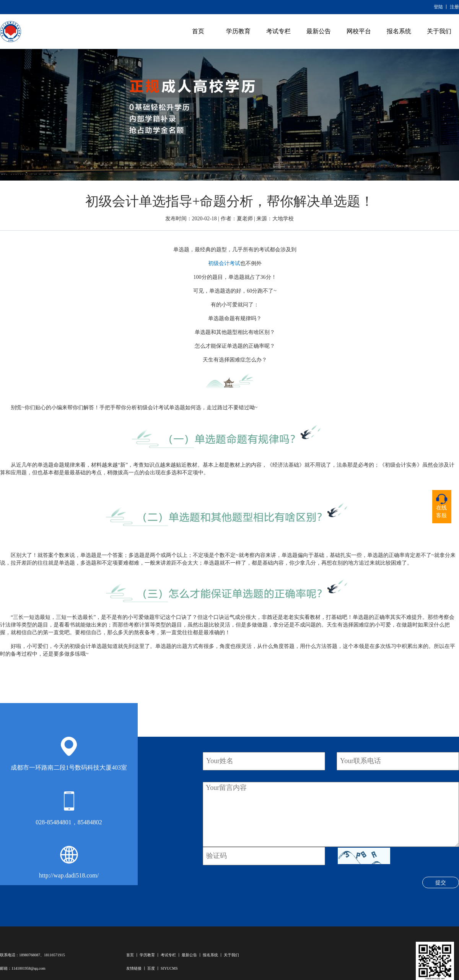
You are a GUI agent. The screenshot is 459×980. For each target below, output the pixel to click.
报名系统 (399, 31)
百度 (151, 968)
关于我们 (439, 31)
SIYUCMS (169, 968)
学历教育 (238, 31)
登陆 (438, 7)
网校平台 (359, 31)
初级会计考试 (224, 263)
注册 (454, 7)
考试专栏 (278, 31)
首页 (198, 31)
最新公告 (319, 31)
